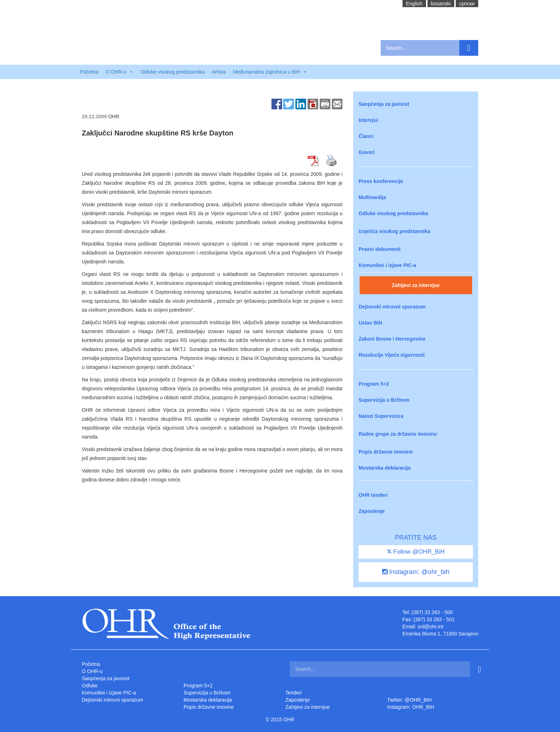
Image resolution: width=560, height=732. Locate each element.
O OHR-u (92, 671)
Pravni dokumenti (379, 249)
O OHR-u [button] (119, 72)
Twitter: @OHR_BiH (409, 700)
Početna (89, 72)
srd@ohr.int (430, 627)
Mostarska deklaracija (385, 468)
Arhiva (219, 72)
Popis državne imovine (386, 452)
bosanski (441, 4)
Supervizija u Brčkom (384, 400)
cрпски (467, 4)
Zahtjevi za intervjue (416, 285)
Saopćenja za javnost (384, 104)
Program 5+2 (374, 384)
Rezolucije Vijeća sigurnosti (392, 355)
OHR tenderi (373, 495)
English (414, 4)
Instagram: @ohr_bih (416, 572)
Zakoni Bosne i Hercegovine (392, 339)
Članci (366, 136)
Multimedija (372, 197)
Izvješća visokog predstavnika (394, 231)
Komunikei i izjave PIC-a (387, 265)
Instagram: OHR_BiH (411, 707)
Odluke (90, 686)
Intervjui (368, 120)
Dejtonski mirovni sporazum (392, 307)
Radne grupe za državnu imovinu (398, 434)
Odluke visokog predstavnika (173, 72)
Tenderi (294, 693)
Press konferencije (381, 181)
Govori (367, 152)
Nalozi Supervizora (381, 416)
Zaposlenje (372, 511)
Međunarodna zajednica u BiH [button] (270, 72)
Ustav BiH (370, 323)
